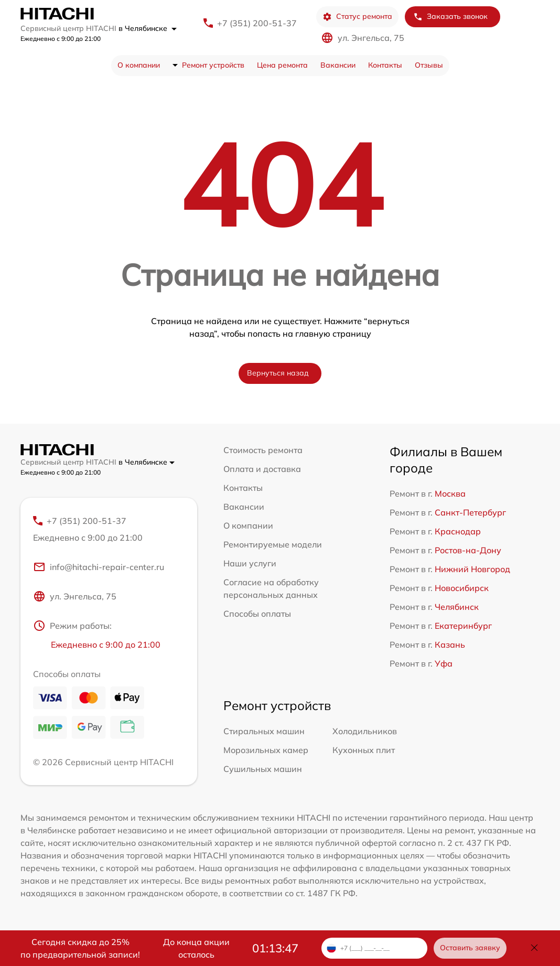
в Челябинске (148, 28)
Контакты (385, 65)
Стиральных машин (264, 731)
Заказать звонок (450, 17)
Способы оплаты (257, 614)
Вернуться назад (278, 373)
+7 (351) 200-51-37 (257, 23)
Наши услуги (250, 563)
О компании (139, 65)
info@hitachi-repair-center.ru (99, 567)
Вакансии (338, 65)
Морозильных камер (266, 750)
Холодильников (365, 731)
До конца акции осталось (196, 948)
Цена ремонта (282, 65)
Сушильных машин (263, 769)
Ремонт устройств (213, 65)
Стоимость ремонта (263, 450)
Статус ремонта (357, 17)
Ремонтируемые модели (273, 544)
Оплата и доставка (262, 469)
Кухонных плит (364, 750)
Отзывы (429, 65)
